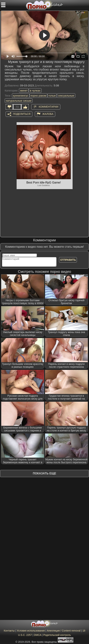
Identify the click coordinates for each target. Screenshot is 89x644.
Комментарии (48, 107)
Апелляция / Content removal (64, 631)
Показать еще (44, 473)
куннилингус (21, 96)
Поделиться (22, 114)
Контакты (9, 631)
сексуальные (66, 96)
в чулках (35, 90)
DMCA (38, 635)
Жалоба (48, 114)
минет (24, 90)
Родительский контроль (57, 635)
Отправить (68, 260)
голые (52, 96)
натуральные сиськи (19, 101)
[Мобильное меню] (3, 5)
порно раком (38, 96)
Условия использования (31, 631)
